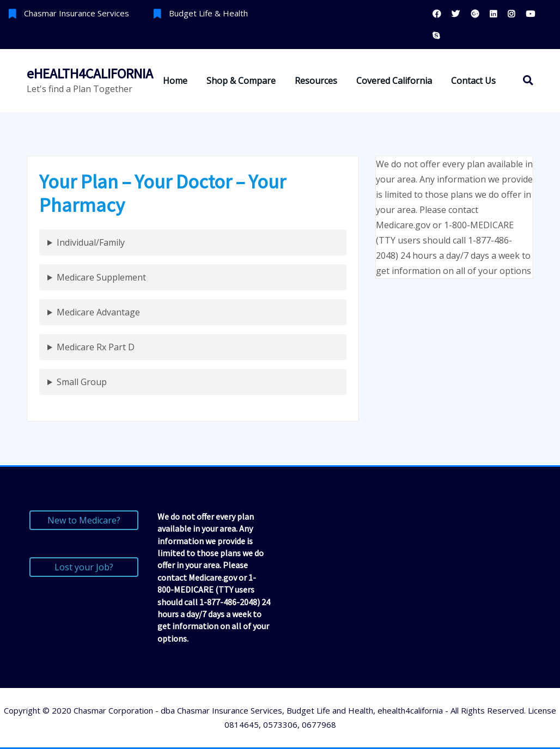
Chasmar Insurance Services (77, 13)
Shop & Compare (241, 81)
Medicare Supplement (101, 277)
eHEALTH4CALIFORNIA (90, 74)
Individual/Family (91, 242)
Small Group (82, 382)
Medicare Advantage (98, 312)
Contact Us (473, 81)
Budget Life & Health (208, 13)
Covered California (394, 81)
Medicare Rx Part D (96, 347)
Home (175, 81)
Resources (316, 81)
